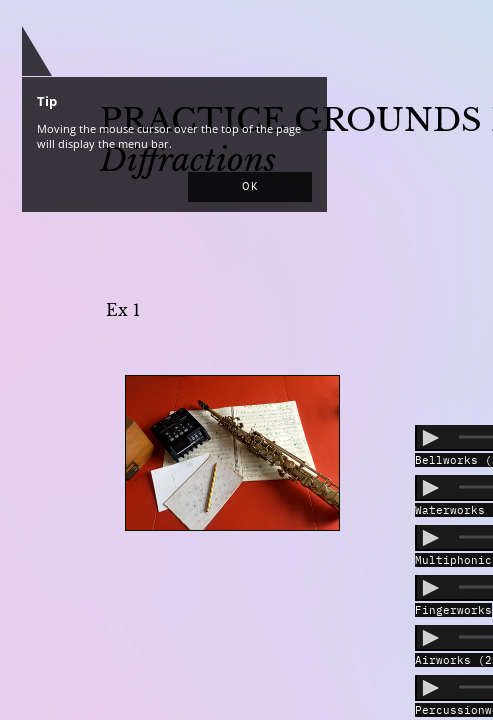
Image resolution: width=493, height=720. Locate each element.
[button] (250, 187)
